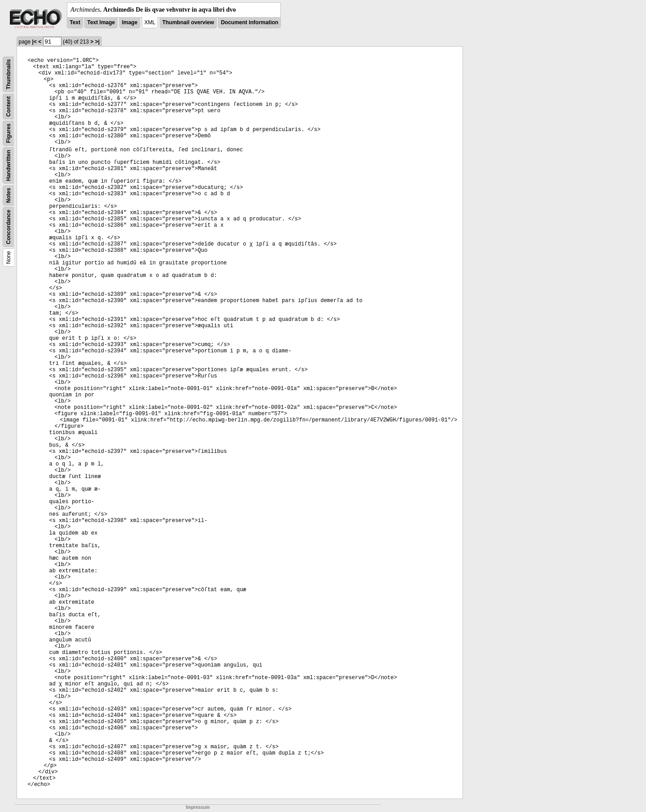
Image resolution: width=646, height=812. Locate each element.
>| (97, 42)
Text (75, 22)
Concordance (9, 227)
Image (130, 22)
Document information (249, 22)
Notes (9, 195)
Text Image (101, 22)
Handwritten (9, 165)
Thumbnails (9, 74)
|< (35, 42)
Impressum (198, 807)
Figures (9, 133)
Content (9, 107)
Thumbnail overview (188, 22)
